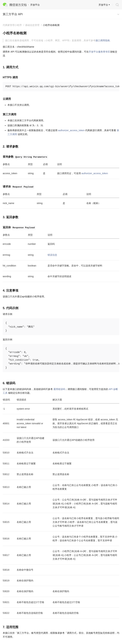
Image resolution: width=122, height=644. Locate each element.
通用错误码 (59, 389)
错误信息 (52, 255)
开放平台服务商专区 (99, 52)
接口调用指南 (103, 40)
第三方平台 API (13, 14)
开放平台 (103, 5)
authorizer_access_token (71, 130)
